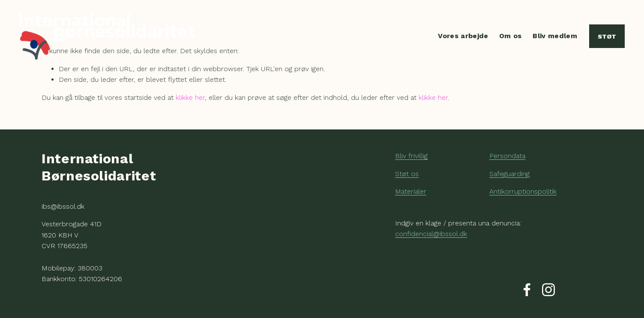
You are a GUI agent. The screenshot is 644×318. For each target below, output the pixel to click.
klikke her (190, 97)
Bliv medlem (555, 36)
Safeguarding (509, 174)
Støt (607, 36)
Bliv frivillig (411, 156)
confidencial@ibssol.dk (431, 234)
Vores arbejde (463, 36)
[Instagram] (548, 290)
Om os (511, 36)
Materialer (411, 191)
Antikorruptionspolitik (523, 191)
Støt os (407, 174)
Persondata (507, 156)
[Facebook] (527, 290)
